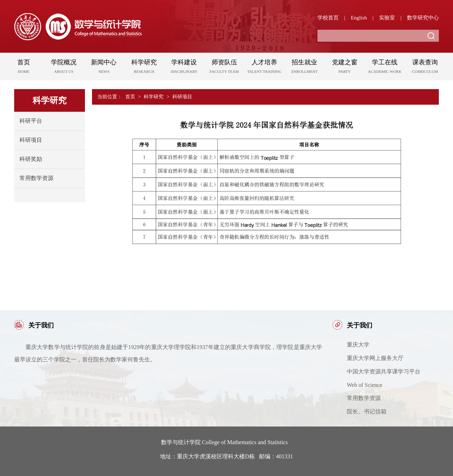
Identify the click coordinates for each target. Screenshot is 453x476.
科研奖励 (31, 159)
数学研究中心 (423, 18)
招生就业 (305, 68)
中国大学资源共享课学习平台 (384, 371)
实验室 (387, 18)
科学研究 (144, 68)
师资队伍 (224, 68)
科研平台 (31, 121)
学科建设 (184, 68)
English (359, 18)
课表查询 (425, 68)
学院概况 (64, 68)
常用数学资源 (36, 178)
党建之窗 (345, 68)
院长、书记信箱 (367, 411)
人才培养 (264, 68)
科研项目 (31, 140)
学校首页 (328, 18)
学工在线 (385, 68)
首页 (24, 68)
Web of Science (365, 385)
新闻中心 (104, 68)
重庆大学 (358, 345)
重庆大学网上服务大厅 (375, 358)
